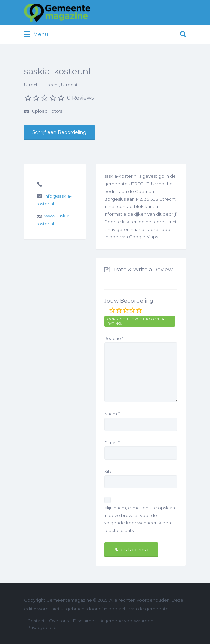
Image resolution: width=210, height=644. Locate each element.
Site (108, 471)
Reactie (114, 338)
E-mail (112, 443)
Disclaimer (84, 621)
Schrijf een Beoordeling (59, 132)
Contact (36, 621)
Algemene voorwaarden (127, 621)
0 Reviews (80, 98)
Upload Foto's (43, 112)
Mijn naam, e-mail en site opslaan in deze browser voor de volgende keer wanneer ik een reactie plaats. (140, 519)
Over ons (59, 621)
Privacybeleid (42, 627)
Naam (112, 414)
